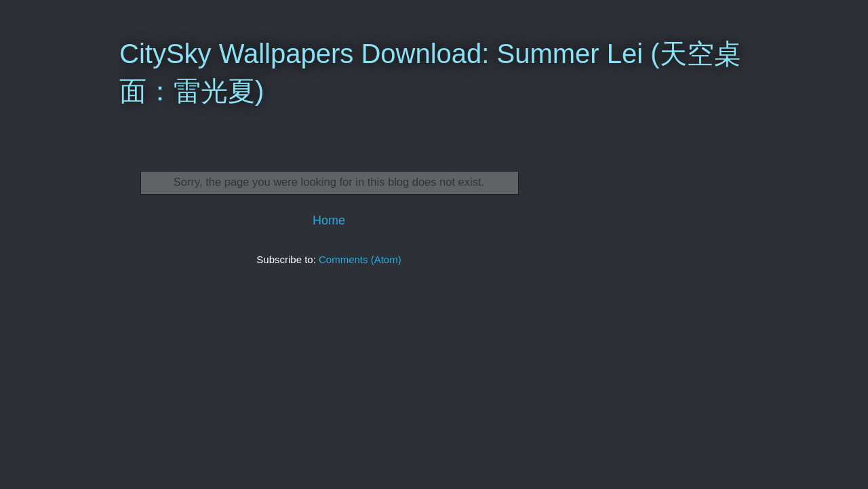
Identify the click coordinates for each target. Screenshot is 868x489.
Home (329, 220)
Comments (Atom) (360, 259)
